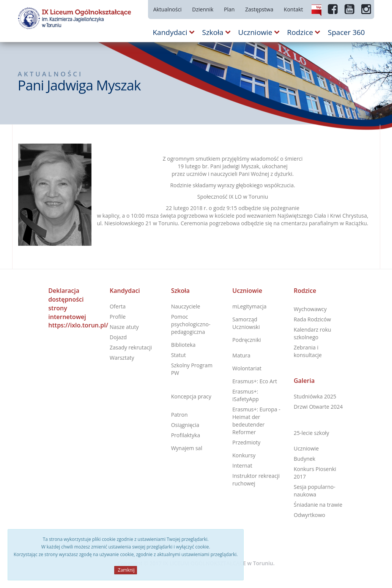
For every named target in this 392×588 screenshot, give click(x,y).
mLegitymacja (249, 306)
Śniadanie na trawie (318, 505)
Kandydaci (125, 291)
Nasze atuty (124, 327)
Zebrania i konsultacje (308, 351)
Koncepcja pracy (191, 396)
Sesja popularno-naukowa (315, 491)
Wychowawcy (310, 309)
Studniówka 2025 (315, 396)
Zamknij (125, 570)
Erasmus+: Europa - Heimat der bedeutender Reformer (256, 421)
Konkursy (244, 455)
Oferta (118, 306)
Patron (179, 415)
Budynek (305, 459)
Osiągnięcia (185, 425)
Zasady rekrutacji (131, 347)
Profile (118, 317)
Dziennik (203, 9)
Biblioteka (183, 345)
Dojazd (118, 337)
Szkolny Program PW (192, 369)
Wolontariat (247, 368)
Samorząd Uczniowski (246, 323)
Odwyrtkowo (309, 515)
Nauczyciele (186, 306)
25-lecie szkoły (311, 433)
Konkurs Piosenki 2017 (315, 473)
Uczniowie (247, 291)
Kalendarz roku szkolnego (312, 333)
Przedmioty (246, 442)
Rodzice (305, 291)
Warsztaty (122, 358)
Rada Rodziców (312, 319)
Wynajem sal (187, 448)
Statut (179, 355)
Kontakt (294, 9)
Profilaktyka (186, 435)
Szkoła (180, 291)
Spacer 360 (346, 32)
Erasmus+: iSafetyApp (246, 395)
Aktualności (168, 9)
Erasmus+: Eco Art (255, 381)
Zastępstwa (259, 9)
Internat (242, 465)
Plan (229, 9)
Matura (241, 355)
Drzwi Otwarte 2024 (318, 407)
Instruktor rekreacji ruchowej (256, 480)
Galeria (304, 381)
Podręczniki (246, 340)
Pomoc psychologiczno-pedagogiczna (191, 324)
